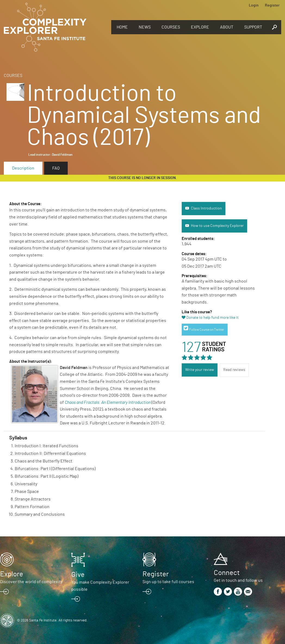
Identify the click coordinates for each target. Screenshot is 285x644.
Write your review (200, 370)
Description (23, 168)
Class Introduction (206, 208)
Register (272, 5)
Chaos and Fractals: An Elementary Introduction (108, 402)
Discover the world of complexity (31, 582)
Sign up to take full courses (168, 582)
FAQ (56, 168)
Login (254, 5)
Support (253, 27)
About (227, 27)
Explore (200, 27)
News (145, 27)
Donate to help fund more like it (212, 318)
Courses (171, 27)
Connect (227, 573)
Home (122, 27)
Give (78, 575)
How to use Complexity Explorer (217, 226)
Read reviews (234, 370)
